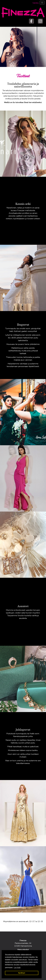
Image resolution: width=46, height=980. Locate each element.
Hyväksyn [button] (22, 973)
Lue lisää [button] (17, 968)
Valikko (36, 3)
